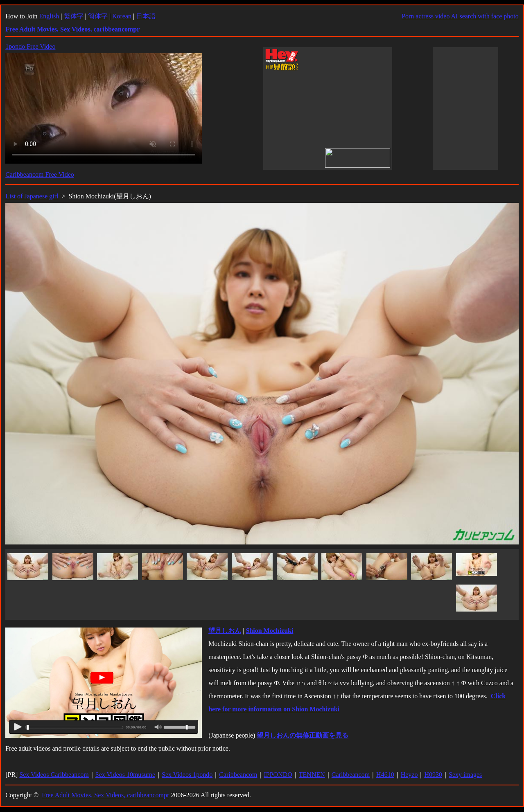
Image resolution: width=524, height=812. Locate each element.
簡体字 (98, 16)
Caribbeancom (238, 775)
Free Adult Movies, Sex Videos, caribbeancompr (105, 795)
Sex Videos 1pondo (187, 775)
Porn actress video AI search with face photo (460, 16)
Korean (122, 16)
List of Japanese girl (32, 196)
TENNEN (312, 775)
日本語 (146, 16)
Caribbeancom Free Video (40, 174)
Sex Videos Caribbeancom (54, 775)
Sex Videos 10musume (125, 775)
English (49, 16)
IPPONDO (278, 775)
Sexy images (465, 775)
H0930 (433, 775)
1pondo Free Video (30, 46)
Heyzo (409, 775)
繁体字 (74, 16)
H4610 (385, 775)
